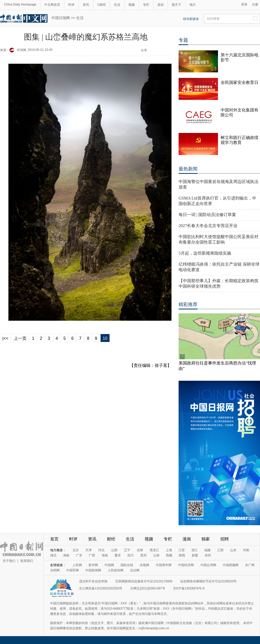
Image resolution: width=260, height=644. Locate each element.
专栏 (146, 5)
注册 (255, 4)
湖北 (53, 555)
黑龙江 (154, 550)
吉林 (140, 550)
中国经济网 (186, 565)
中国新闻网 (93, 570)
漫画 (187, 539)
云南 (156, 555)
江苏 (182, 550)
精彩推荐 (188, 304)
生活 (117, 5)
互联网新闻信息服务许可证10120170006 (144, 581)
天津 (89, 550)
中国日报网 (61, 18)
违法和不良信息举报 (93, 581)
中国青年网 (164, 565)
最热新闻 (188, 169)
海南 (105, 555)
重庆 (118, 555)
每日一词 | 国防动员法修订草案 (207, 215)
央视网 (144, 565)
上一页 (20, 338)
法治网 (135, 570)
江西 (220, 550)
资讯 (86, 5)
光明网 (55, 570)
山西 (114, 550)
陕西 (182, 555)
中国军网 (72, 570)
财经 (111, 539)
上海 (169, 550)
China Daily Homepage (20, 4)
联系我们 (27, 561)
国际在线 (127, 565)
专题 (183, 40)
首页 (54, 539)
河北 (101, 550)
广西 (92, 555)
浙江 (195, 550)
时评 (71, 5)
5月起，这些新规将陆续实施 (205, 253)
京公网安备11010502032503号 (101, 588)
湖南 (66, 555)
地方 (193, 5)
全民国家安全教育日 (240, 82)
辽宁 (127, 550)
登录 (244, 4)
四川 (131, 555)
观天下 (176, 5)
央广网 (250, 565)
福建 (207, 550)
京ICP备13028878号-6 (189, 588)
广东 (79, 555)
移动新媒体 (191, 19)
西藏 (169, 555)
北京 (76, 550)
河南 (246, 550)
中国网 (109, 565)
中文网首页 (52, 5)
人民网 (77, 565)
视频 (132, 5)
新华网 (93, 565)
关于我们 (9, 561)
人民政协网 (116, 570)
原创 (160, 5)
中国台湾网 (208, 565)
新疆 (195, 555)
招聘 (225, 539)
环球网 (22, 50)
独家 (206, 539)
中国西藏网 (231, 565)
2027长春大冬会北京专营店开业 (208, 226)
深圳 (208, 555)
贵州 (143, 555)
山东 (233, 550)
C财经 (102, 5)
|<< (5, 338)
